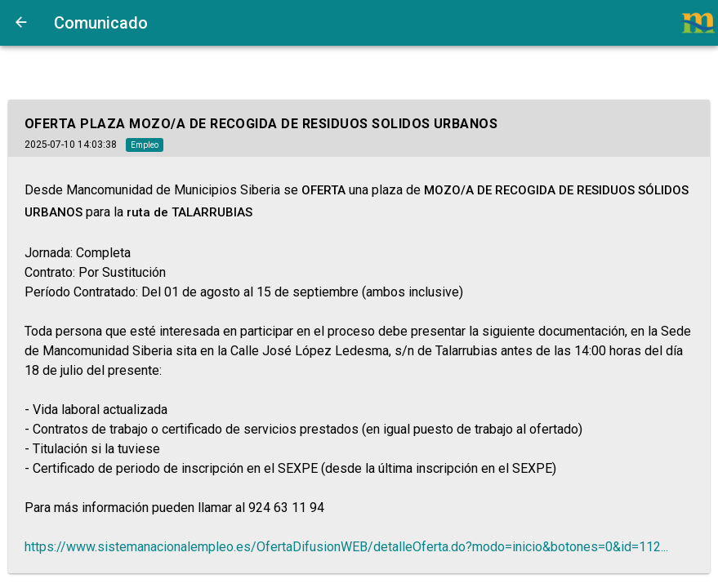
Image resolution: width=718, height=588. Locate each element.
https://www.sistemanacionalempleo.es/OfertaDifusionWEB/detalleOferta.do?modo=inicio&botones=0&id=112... (346, 547)
